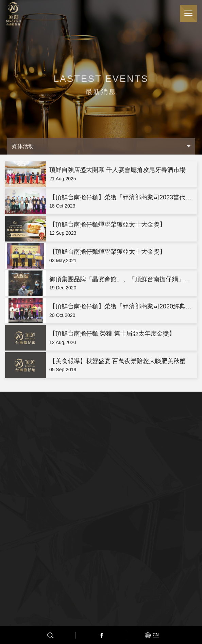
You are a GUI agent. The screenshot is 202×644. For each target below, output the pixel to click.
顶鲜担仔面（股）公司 (13, 14)
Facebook (101, 635)
